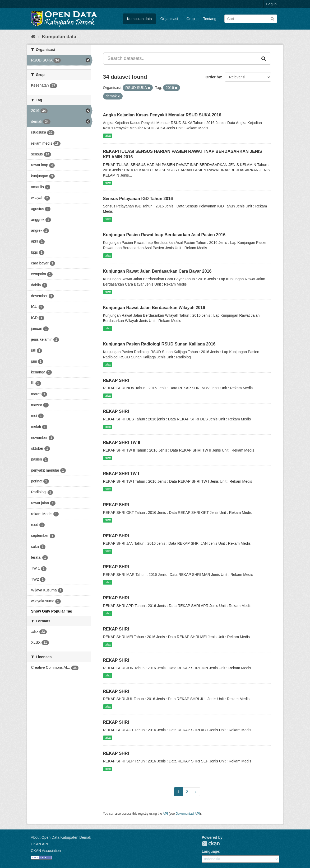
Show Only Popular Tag (52, 611)
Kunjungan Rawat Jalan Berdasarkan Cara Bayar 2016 (157, 271)
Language (210, 851)
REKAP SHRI (116, 380)
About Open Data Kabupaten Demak (61, 837)
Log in (272, 4)
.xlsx (108, 136)
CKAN (211, 843)
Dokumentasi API (188, 814)
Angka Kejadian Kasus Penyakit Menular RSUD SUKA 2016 (162, 115)
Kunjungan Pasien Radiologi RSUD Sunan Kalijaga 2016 (159, 344)
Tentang (210, 19)
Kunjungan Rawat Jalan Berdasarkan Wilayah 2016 (154, 308)
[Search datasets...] (180, 59)
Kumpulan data (139, 19)
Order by (213, 77)
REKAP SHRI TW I (121, 474)
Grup (191, 19)
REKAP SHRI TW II (122, 442)
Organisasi (169, 19)
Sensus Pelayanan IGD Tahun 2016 (138, 199)
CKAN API (40, 844)
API (165, 814)
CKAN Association (46, 851)
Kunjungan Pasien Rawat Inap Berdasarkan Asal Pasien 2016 (164, 235)
